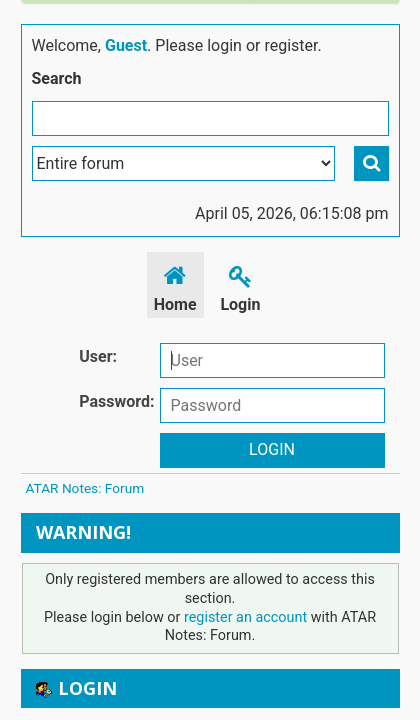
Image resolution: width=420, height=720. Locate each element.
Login (240, 285)
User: (98, 356)
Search (57, 78)
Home (175, 285)
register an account (245, 617)
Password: (116, 401)
